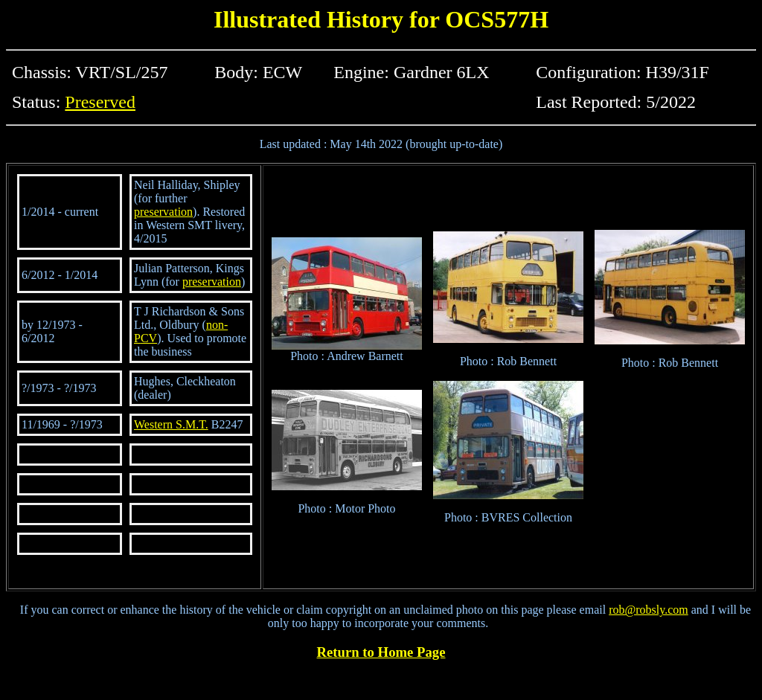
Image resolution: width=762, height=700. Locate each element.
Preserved (100, 102)
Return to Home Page (381, 652)
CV (149, 338)
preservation (163, 212)
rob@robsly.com (649, 610)
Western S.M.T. (171, 424)
